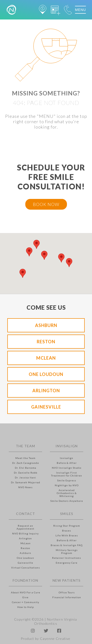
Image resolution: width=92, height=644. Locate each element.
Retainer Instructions (67, 558)
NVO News (25, 487)
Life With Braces (67, 535)
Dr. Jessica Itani (25, 477)
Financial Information (67, 597)
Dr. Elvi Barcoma (26, 468)
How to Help (26, 607)
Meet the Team (25, 458)
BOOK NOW (46, 204)
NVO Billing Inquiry (25, 533)
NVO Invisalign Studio (67, 468)
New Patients (67, 580)
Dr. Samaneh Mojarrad (26, 482)
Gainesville (46, 407)
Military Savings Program (67, 551)
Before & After (67, 463)
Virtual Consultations (26, 568)
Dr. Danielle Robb (26, 473)
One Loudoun (46, 374)
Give (25, 597)
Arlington (46, 391)
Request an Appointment (25, 527)
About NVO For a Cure (26, 592)
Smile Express (67, 480)
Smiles (67, 514)
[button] (29, 252)
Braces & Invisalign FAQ (67, 545)
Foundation (25, 580)
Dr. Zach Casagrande (26, 463)
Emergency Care (67, 563)
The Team (25, 446)
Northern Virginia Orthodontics (56, 621)
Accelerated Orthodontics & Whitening (67, 493)
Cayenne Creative (55, 639)
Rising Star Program (67, 526)
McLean (46, 358)
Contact (26, 514)
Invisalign (67, 446)
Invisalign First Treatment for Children (67, 474)
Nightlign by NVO (67, 485)
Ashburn (46, 325)
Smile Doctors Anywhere (67, 501)
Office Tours (67, 592)
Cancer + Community (26, 602)
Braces (67, 531)
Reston (46, 342)
